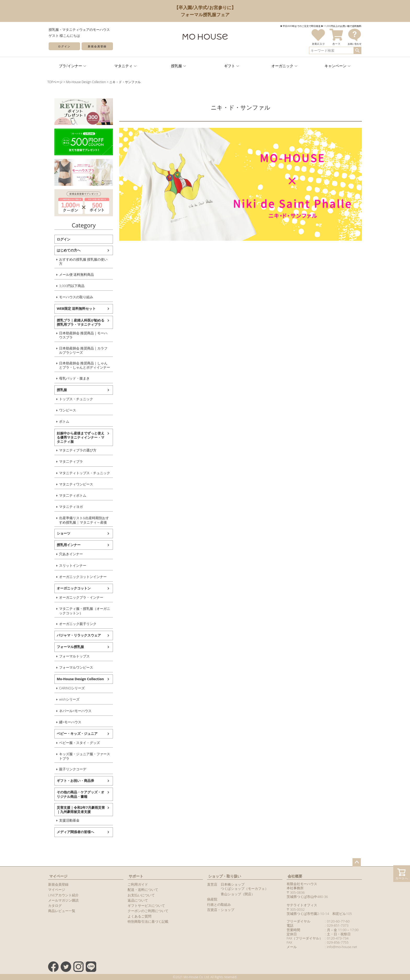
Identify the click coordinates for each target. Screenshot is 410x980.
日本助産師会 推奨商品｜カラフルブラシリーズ (79, 350)
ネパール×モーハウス (71, 711)
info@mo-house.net (342, 947)
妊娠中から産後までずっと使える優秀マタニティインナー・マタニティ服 (76, 437)
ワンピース (63, 410)
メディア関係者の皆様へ (71, 832)
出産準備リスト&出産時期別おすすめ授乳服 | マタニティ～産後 (80, 520)
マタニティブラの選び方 (74, 450)
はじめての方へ (64, 250)
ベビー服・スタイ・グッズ (75, 743)
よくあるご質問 (139, 916)
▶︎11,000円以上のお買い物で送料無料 (341, 26)
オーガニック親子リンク (74, 624)
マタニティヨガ (67, 507)
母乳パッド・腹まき (70, 378)
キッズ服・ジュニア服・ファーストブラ (80, 756)
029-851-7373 (338, 925)
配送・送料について (143, 890)
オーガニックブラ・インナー (77, 597)
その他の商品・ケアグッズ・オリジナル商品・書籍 (76, 794)
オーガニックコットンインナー (79, 577)
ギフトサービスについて (146, 906)
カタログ (55, 906)
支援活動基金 (65, 820)
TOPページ (55, 82)
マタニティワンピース (72, 484)
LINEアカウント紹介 (64, 895)
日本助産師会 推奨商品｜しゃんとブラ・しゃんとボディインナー (80, 365)
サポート (136, 876)
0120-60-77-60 (338, 921)
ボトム (60, 421)
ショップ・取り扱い (225, 876)
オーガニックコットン (70, 588)
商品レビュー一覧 (62, 911)
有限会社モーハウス (302, 884)
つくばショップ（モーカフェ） (244, 889)
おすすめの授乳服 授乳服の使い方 (79, 261)
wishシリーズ (65, 699)
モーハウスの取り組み (72, 297)
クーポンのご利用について (148, 911)
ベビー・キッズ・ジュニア (73, 733)
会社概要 (295, 876)
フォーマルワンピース (72, 667)
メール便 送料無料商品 (72, 274)
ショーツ (59, 533)
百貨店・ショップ (221, 910)
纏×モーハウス (66, 722)
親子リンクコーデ (69, 769)
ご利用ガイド (138, 884)
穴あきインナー (67, 554)
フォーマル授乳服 (66, 647)
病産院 (212, 899)
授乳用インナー (64, 545)
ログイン (64, 46)
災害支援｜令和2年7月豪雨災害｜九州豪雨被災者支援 (77, 810)
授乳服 (58, 390)
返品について (138, 900)
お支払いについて (141, 895)
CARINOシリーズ (68, 688)
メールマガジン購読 (63, 900)
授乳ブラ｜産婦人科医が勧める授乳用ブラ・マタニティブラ (76, 322)
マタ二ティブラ (67, 461)
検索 (357, 50)
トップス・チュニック (72, 399)
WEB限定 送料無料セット (72, 308)
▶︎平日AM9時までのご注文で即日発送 (300, 26)
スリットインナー (69, 565)
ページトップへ (357, 862)
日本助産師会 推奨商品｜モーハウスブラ (79, 335)
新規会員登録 (97, 46)
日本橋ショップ (233, 884)
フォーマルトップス (70, 656)
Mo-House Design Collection (86, 82)
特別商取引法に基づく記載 (148, 921)
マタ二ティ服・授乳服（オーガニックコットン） (80, 611)
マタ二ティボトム (69, 495)
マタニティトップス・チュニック (80, 473)
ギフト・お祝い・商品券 (71, 781)
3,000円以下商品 (68, 286)
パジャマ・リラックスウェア (75, 635)
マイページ (58, 876)
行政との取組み (219, 904)
